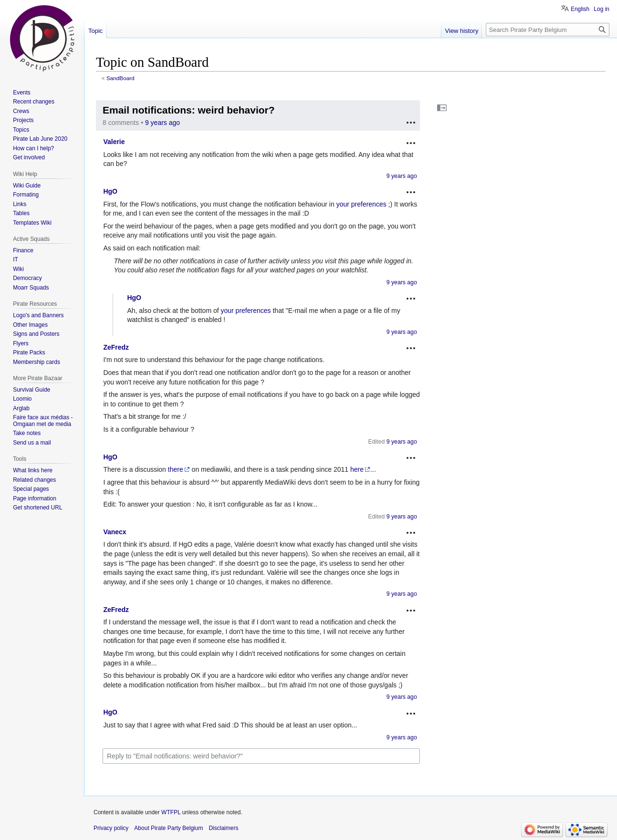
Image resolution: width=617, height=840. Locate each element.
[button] (442, 108)
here (357, 469)
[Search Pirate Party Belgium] (548, 30)
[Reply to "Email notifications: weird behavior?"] (261, 756)
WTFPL (171, 812)
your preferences (361, 204)
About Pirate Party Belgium (168, 828)
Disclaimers (223, 828)
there (176, 469)
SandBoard (120, 78)
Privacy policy (111, 828)
